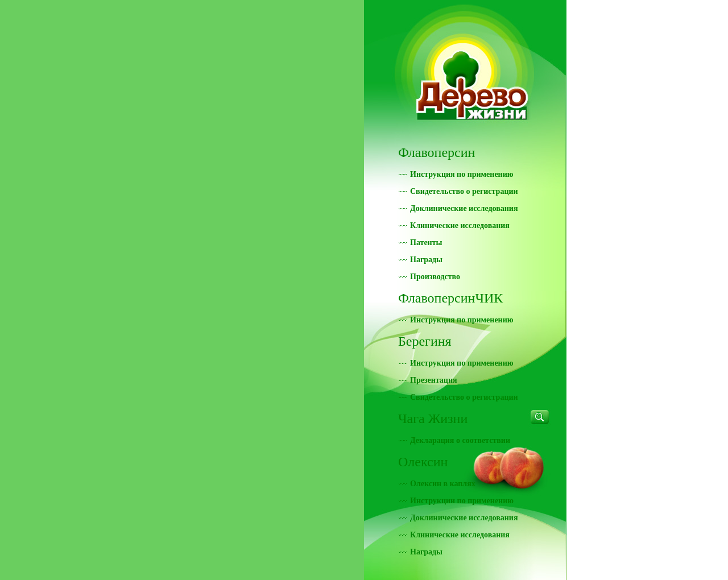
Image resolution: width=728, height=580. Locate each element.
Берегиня (425, 341)
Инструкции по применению (462, 501)
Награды (426, 260)
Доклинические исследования (464, 208)
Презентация (434, 380)
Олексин (423, 462)
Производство (435, 277)
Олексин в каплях (443, 484)
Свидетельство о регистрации (464, 191)
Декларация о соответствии (460, 440)
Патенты (426, 243)
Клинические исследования (460, 225)
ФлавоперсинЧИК (450, 298)
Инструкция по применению (462, 174)
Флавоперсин (437, 152)
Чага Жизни (433, 419)
